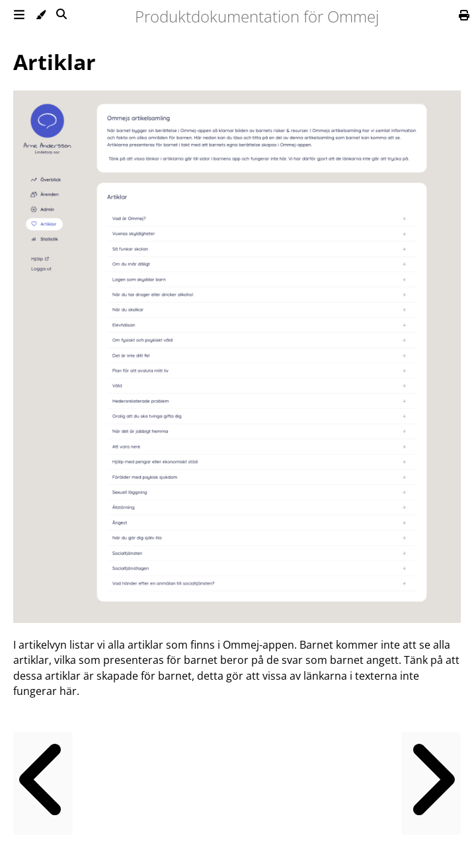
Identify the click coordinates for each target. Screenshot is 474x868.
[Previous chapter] (43, 783)
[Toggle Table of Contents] (14, 17)
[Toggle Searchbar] (56, 17)
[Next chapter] (431, 783)
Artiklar (55, 62)
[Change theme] (35, 17)
